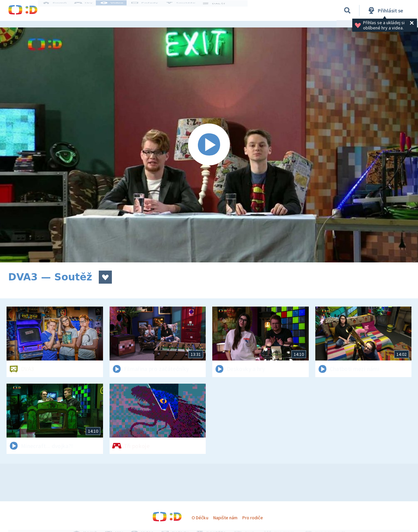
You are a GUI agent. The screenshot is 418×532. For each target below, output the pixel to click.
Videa (118, 10)
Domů (61, 10)
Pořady (151, 10)
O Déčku (200, 518)
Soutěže (187, 10)
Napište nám (225, 518)
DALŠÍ (220, 10)
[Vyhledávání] (347, 10)
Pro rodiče (253, 518)
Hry (90, 10)
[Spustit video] (209, 145)
